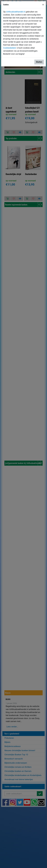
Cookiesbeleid (9, 48)
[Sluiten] (43, 5)
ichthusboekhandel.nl (16, 12)
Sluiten (39, 62)
